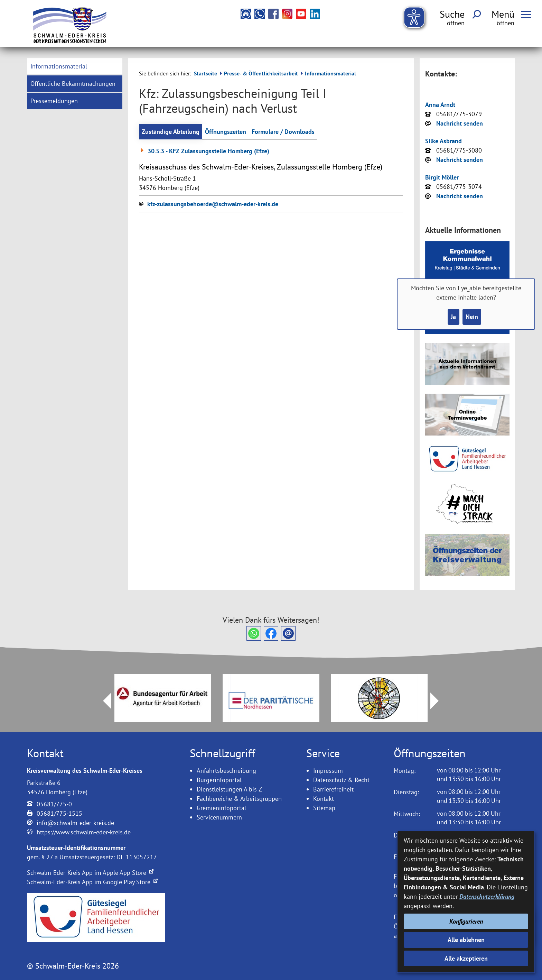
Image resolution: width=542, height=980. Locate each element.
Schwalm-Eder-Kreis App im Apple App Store (90, 873)
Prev (103, 701)
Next (439, 701)
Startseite (205, 73)
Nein (472, 317)
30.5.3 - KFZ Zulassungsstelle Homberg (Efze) (204, 151)
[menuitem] (75, 66)
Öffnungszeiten (226, 132)
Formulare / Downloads (283, 132)
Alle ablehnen (466, 940)
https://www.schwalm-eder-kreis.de (84, 832)
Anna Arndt (440, 105)
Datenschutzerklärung (487, 896)
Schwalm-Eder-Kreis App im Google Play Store (92, 882)
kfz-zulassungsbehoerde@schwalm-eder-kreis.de (213, 204)
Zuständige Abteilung (171, 132)
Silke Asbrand (443, 141)
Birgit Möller (442, 177)
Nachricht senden (460, 123)
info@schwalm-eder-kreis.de (75, 823)
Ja (453, 317)
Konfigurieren (466, 921)
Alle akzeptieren (466, 958)
